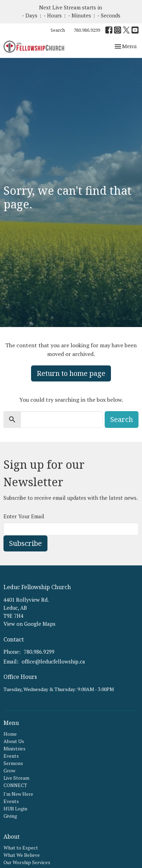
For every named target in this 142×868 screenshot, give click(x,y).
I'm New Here (18, 794)
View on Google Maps (29, 624)
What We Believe (22, 855)
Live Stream (16, 778)
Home (10, 734)
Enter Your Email (24, 516)
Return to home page (71, 373)
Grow (9, 770)
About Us (14, 741)
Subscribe (25, 543)
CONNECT (15, 785)
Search (58, 30)
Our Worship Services (27, 862)
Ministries (14, 748)
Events (11, 756)
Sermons (13, 763)
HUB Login (15, 808)
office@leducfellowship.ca (53, 661)
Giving (10, 816)
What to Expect (21, 848)
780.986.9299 (87, 30)
